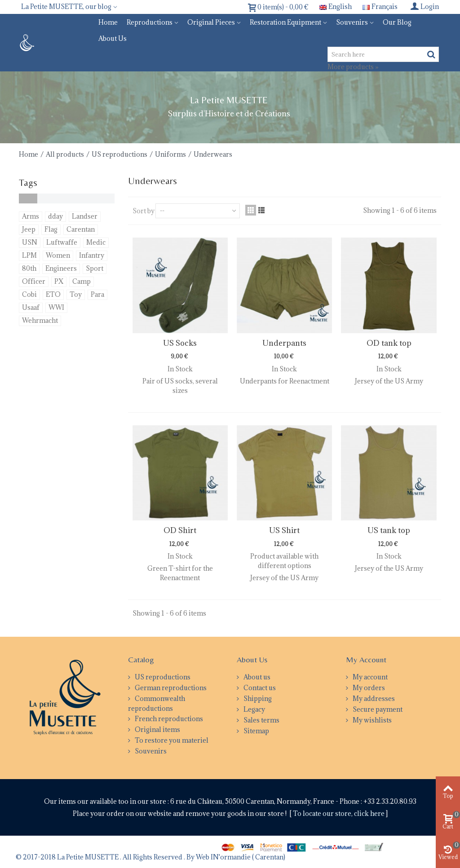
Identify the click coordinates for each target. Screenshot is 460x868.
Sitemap (256, 731)
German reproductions (170, 688)
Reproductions (150, 22)
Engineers (61, 268)
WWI (56, 307)
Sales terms (261, 720)
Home (108, 22)
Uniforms (170, 154)
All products (65, 154)
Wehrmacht (40, 320)
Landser (85, 216)
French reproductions (168, 719)
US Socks (180, 343)
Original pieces (211, 22)
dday (55, 216)
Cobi (29, 294)
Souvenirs (352, 22)
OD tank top (389, 343)
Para (97, 294)
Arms (31, 216)
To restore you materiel (171, 740)
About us (113, 38)
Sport (95, 268)
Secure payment (377, 709)
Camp (82, 281)
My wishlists (372, 720)
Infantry (92, 255)
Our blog (397, 22)
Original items (157, 729)
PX (59, 281)
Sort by (144, 211)
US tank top (389, 530)
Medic (96, 242)
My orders (368, 688)
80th (29, 268)
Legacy (254, 709)
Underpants (284, 343)
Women (58, 255)
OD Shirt (180, 530)
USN (30, 242)
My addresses (373, 698)
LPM (29, 255)
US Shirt (284, 530)
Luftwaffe (62, 242)
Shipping (257, 698)
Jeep (29, 229)
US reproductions (119, 154)
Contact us (259, 688)
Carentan (81, 229)
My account (369, 677)
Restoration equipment (285, 22)
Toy (76, 294)
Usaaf (31, 307)
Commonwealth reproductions (157, 703)
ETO (53, 294)
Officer (34, 281)
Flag (51, 229)
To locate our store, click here (339, 813)
